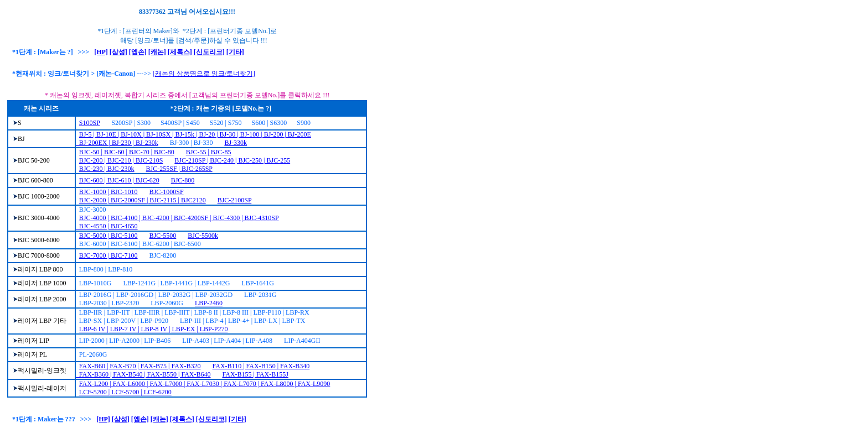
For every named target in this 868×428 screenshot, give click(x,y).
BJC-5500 (163, 236)
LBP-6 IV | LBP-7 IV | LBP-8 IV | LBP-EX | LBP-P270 (154, 329)
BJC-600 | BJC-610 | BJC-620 (119, 180)
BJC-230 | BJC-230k (107, 169)
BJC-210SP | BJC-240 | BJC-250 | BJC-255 (232, 160)
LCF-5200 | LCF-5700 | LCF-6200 (125, 392)
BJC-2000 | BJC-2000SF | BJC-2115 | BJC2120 (143, 200)
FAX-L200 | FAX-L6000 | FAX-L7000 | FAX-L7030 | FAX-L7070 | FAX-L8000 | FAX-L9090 (205, 384)
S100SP (90, 123)
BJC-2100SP (235, 200)
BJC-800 (183, 180)
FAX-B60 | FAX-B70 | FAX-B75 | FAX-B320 (140, 366)
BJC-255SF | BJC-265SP (179, 169)
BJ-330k (236, 143)
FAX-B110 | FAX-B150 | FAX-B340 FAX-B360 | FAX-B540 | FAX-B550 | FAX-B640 (193, 370)
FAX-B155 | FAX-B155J (255, 374)
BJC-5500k (203, 236)
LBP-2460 (209, 303)
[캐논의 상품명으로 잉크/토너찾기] (204, 74)
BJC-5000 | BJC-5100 (108, 236)
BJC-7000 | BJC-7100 (108, 255)
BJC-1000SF (167, 192)
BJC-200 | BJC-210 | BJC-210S (121, 160)
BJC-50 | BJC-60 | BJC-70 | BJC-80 (127, 152)
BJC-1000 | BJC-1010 (108, 192)
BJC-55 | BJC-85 (209, 152)
